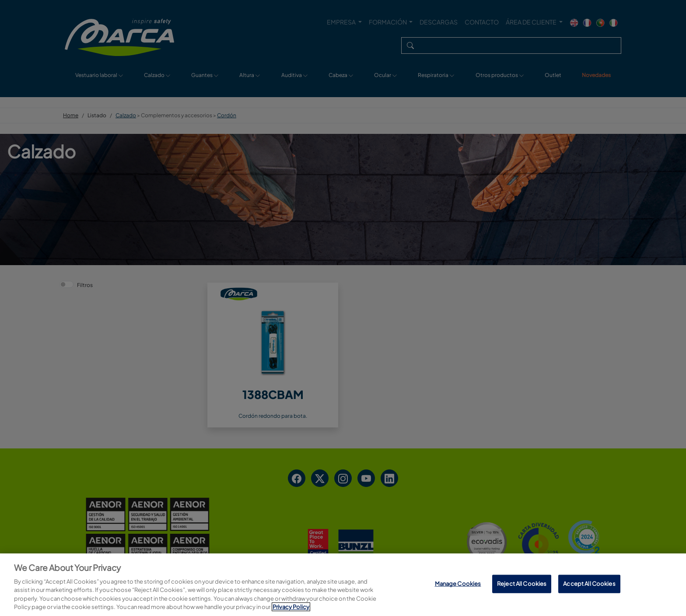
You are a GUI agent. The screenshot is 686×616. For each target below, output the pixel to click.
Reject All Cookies (522, 584)
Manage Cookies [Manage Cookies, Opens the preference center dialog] (458, 584)
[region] (343, 585)
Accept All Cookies (589, 584)
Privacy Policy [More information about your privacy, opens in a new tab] (291, 607)
